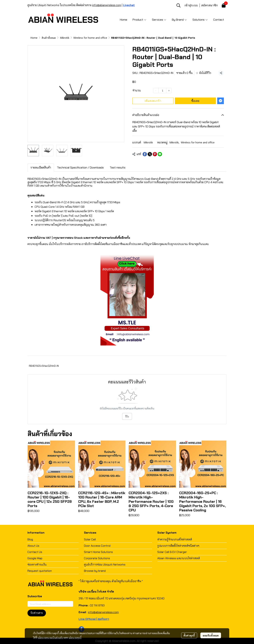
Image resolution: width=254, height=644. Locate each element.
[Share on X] (150, 154)
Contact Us (35, 552)
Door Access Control (97, 546)
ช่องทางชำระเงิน (37, 565)
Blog (30, 539)
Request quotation (40, 571)
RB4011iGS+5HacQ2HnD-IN (44, 366)
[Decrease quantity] (156, 91)
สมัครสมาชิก (210, 5)
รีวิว (127, 416)
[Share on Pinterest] (155, 154)
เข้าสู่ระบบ (191, 5)
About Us (33, 546)
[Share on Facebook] (145, 154)
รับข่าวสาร (37, 613)
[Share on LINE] (160, 154)
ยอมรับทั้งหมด (211, 635)
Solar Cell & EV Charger (172, 552)
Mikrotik (65, 38)
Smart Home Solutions (98, 552)
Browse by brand (95, 571)
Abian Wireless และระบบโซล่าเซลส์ (179, 558)
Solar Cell (90, 539)
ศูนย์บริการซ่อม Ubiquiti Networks (105, 565)
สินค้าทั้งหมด (49, 38)
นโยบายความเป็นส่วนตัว (50, 637)
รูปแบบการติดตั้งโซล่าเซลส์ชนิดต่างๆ (178, 546)
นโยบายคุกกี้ (75, 637)
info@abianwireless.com (107, 5)
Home (34, 38)
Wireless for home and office (90, 38)
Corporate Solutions (97, 558)
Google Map (35, 558)
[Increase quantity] (169, 91)
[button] (178, 5)
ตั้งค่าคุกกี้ (189, 635)
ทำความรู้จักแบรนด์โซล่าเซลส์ (175, 539)
